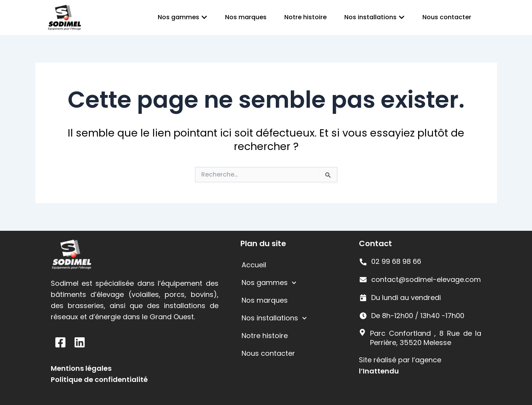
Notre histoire (265, 336)
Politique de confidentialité (99, 379)
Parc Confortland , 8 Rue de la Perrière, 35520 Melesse (426, 338)
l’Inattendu (379, 371)
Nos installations (274, 318)
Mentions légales (81, 368)
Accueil (254, 265)
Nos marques (265, 300)
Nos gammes (269, 283)
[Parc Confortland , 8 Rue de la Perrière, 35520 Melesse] (362, 332)
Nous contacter (268, 353)
